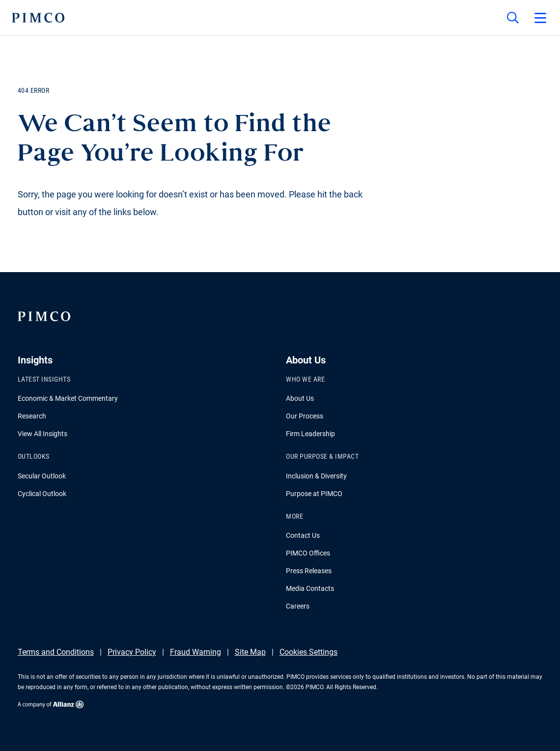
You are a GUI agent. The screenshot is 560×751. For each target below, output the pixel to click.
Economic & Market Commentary (68, 398)
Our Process (305, 416)
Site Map (250, 652)
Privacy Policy (132, 652)
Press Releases (309, 571)
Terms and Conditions (56, 652)
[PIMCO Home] (38, 18)
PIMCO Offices (308, 553)
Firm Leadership (310, 434)
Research (32, 416)
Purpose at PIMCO (314, 494)
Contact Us (303, 535)
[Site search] (513, 18)
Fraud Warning (196, 652)
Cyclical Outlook (42, 494)
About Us (300, 398)
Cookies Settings (308, 652)
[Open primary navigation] (540, 18)
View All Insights (42, 434)
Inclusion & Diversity (316, 476)
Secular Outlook (42, 476)
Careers (298, 606)
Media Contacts (310, 588)
